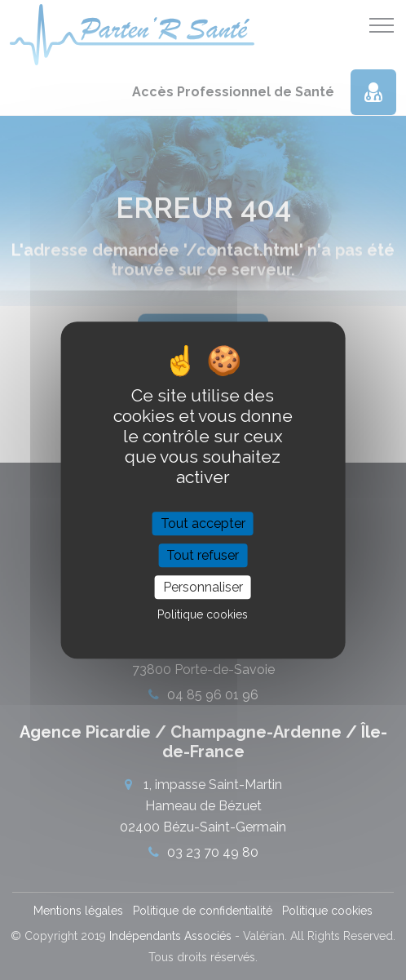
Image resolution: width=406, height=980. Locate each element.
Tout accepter (203, 523)
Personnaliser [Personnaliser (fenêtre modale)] (203, 587)
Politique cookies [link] (203, 614)
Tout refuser (203, 555)
